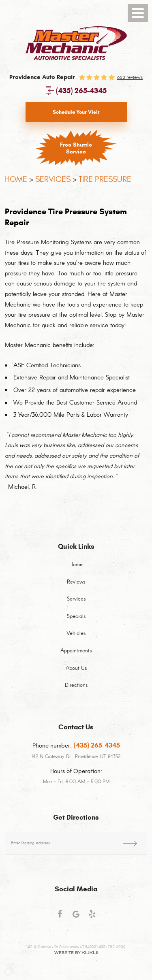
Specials (76, 617)
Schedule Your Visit (76, 112)
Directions (76, 686)
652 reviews (130, 77)
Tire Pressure (105, 179)
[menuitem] (76, 570)
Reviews (76, 582)
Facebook (60, 918)
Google (76, 918)
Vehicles (76, 634)
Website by (76, 953)
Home (16, 179)
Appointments (76, 651)
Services (53, 179)
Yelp (92, 918)
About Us (76, 669)
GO (135, 842)
